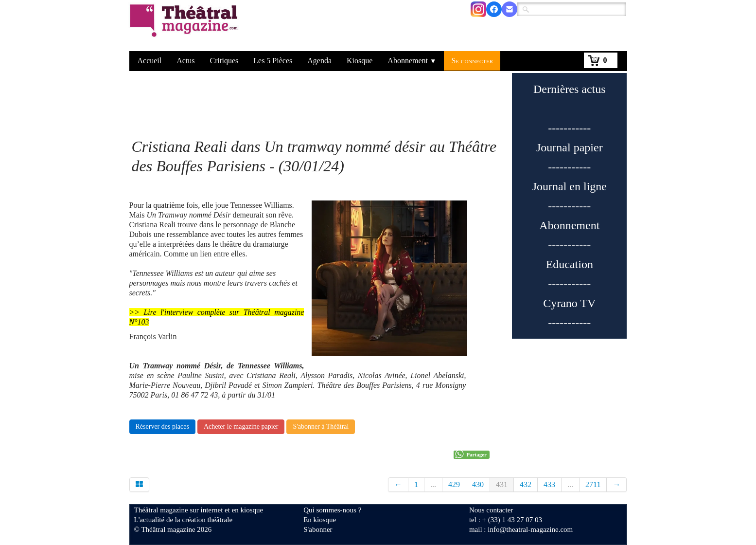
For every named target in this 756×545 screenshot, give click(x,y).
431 (502, 484)
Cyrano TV (569, 303)
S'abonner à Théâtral (321, 427)
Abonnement (412, 61)
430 (478, 484)
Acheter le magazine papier (241, 427)
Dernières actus (570, 89)
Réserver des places (162, 427)
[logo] (185, 27)
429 (454, 484)
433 (549, 484)
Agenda (319, 61)
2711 (593, 484)
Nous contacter (491, 510)
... (433, 484)
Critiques (224, 61)
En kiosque (320, 520)
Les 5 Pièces (273, 61)
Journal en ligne (570, 186)
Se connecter (472, 61)
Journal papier (570, 147)
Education (570, 264)
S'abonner (318, 529)
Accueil (150, 61)
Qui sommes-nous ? (332, 510)
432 (526, 484)
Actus (185, 61)
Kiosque (360, 61)
